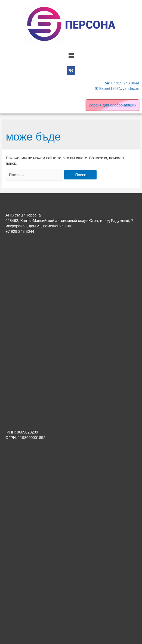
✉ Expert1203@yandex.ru (117, 88)
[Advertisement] (71, 283)
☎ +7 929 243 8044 (122, 83)
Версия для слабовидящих (112, 105)
